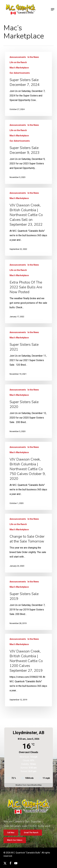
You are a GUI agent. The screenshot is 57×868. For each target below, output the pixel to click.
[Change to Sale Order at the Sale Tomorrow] (28, 543)
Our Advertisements (20, 73)
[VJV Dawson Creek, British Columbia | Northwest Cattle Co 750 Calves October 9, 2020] (28, 476)
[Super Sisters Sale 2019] (28, 603)
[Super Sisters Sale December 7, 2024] (28, 84)
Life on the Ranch (18, 62)
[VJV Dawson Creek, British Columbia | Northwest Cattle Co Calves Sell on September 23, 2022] (28, 222)
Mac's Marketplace (19, 68)
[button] (53, 9)
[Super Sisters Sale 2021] (28, 354)
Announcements (18, 57)
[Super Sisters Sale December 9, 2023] (28, 152)
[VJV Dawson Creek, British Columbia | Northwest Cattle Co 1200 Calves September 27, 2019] (28, 670)
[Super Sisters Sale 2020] (28, 411)
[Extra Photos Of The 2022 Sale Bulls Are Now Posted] (28, 291)
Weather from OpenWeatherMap (29, 785)
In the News (33, 57)
